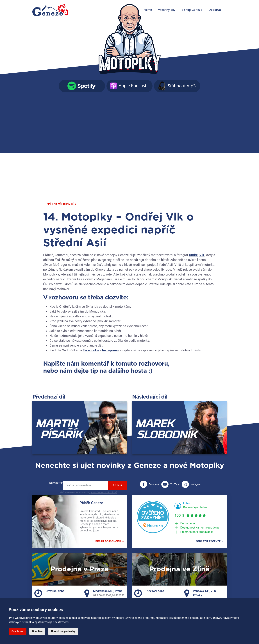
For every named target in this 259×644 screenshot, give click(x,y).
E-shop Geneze (192, 10)
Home (148, 10)
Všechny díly (167, 10)
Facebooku (91, 350)
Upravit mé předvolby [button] (63, 631)
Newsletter (56, 483)
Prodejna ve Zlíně (179, 569)
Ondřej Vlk (197, 255)
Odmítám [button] (37, 631)
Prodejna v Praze (80, 569)
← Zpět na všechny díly (60, 204)
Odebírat (215, 10)
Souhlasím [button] (18, 631)
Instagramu (110, 350)
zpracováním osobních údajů (103, 493)
